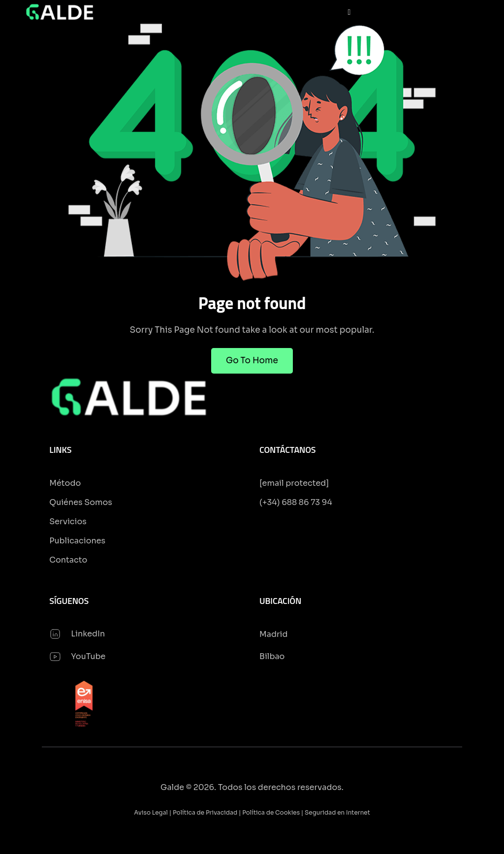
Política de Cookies (271, 812)
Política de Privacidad (205, 812)
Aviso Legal (151, 812)
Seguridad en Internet (337, 812)
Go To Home (252, 361)
